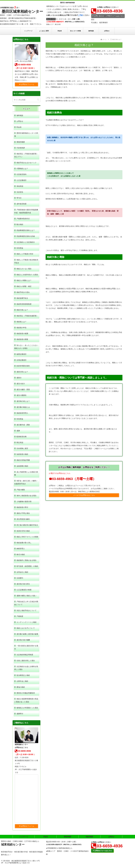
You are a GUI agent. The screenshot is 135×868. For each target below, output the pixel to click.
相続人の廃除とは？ (24, 280)
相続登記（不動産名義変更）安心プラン (26, 155)
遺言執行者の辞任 (23, 584)
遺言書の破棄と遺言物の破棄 (27, 634)
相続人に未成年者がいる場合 (27, 275)
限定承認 (20, 443)
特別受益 (20, 248)
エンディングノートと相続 (26, 622)
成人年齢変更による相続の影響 (26, 473)
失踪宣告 (20, 192)
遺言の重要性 (21, 395)
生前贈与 (20, 578)
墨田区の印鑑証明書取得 (26, 693)
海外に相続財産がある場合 (26, 496)
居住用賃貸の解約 (23, 519)
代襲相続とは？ (22, 169)
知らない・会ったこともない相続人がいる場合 (26, 347)
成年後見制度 (21, 204)
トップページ (24, 837)
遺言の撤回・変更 (23, 390)
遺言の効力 (21, 384)
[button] (38, 100)
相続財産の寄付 (22, 507)
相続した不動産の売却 (25, 254)
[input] (26, 100)
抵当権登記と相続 (23, 675)
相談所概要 (89, 837)
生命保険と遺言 (22, 448)
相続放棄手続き (22, 298)
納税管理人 (21, 549)
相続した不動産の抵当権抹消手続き (26, 261)
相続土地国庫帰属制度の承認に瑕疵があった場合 (26, 700)
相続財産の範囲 (22, 334)
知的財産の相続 (22, 454)
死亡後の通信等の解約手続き (27, 525)
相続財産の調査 (22, 339)
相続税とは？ (21, 322)
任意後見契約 (21, 174)
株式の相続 (21, 554)
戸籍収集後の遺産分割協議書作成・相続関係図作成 (26, 211)
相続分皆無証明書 (23, 460)
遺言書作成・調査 (23, 425)
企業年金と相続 (22, 681)
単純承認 (20, 186)
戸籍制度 (20, 616)
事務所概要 (21, 142)
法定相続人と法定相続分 (26, 242)
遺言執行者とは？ (23, 401)
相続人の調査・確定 (24, 286)
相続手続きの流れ (23, 292)
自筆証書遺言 (21, 360)
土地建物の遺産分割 (24, 502)
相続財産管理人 (22, 413)
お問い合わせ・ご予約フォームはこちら (108, 16)
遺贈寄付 (20, 714)
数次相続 (20, 224)
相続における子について (26, 628)
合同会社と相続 (22, 572)
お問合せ (20, 121)
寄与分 (19, 198)
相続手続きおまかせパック (26, 163)
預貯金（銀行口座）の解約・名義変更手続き (26, 482)
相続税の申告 (21, 328)
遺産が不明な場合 (23, 513)
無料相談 (20, 115)
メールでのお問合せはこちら (84, 495)
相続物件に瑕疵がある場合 (26, 560)
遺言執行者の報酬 (23, 640)
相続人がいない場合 (24, 269)
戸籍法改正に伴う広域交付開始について (26, 603)
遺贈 (18, 431)
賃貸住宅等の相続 (23, 531)
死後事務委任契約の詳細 (26, 236)
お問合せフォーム (27, 84)
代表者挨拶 (21, 148)
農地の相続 (21, 687)
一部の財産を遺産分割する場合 (26, 647)
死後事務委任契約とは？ (26, 230)
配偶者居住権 (21, 437)
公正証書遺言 (21, 180)
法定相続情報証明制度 (25, 655)
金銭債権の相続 (22, 466)
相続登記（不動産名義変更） (27, 316)
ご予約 (80, 15)
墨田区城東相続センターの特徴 (26, 135)
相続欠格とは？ (22, 310)
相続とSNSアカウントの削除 (27, 537)
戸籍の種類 (21, 490)
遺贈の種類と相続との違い (26, 596)
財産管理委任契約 (23, 366)
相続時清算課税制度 (24, 304)
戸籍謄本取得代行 (23, 219)
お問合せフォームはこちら (102, 851)
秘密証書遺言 (21, 354)
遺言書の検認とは (23, 407)
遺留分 (19, 378)
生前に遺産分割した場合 (26, 661)
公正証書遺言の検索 (24, 590)
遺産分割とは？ (22, 372)
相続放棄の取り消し (24, 543)
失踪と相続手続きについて (26, 610)
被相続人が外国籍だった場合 (27, 708)
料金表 (19, 127)
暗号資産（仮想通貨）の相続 (27, 566)
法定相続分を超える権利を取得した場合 (26, 668)
